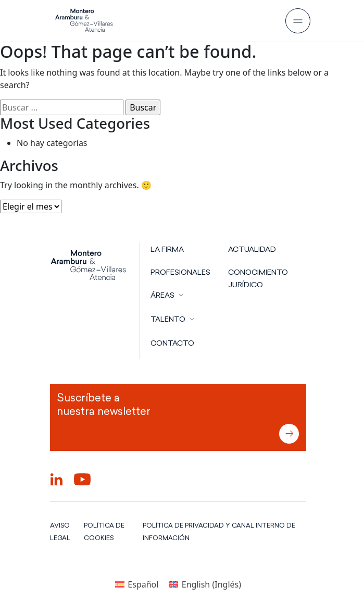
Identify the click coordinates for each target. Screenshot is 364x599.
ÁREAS (162, 295)
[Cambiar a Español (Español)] (137, 584)
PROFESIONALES (180, 272)
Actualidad (252, 249)
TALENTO (168, 319)
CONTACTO (172, 343)
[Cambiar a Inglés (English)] (205, 584)
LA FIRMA (167, 249)
